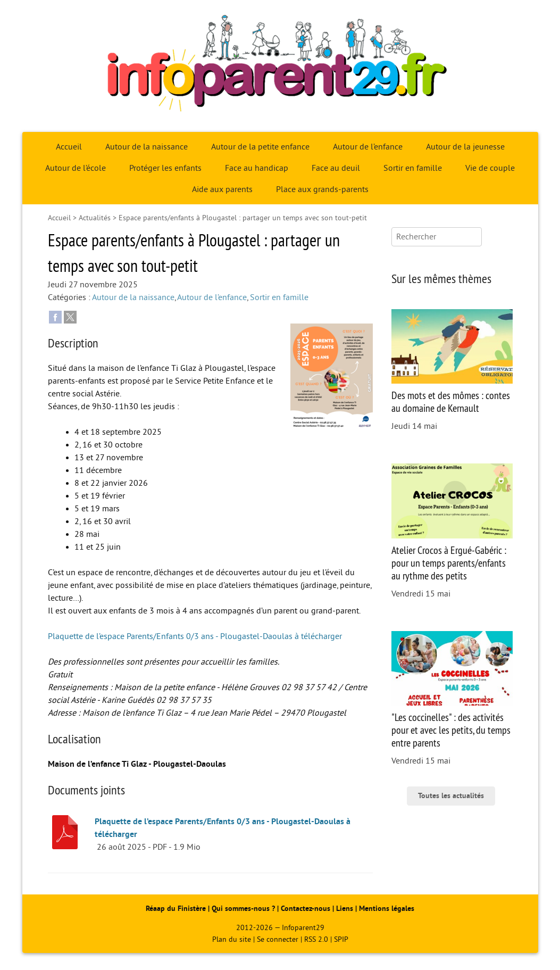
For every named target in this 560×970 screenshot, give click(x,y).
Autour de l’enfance (368, 147)
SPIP (341, 939)
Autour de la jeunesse (465, 147)
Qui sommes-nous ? (244, 909)
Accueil (69, 147)
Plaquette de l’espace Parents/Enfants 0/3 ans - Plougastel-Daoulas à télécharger (195, 636)
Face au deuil (336, 168)
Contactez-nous (306, 909)
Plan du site (232, 939)
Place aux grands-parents (322, 189)
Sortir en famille (413, 168)
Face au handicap (257, 168)
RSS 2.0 (316, 939)
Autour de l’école (76, 168)
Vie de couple (490, 168)
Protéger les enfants (165, 168)
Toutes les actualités (451, 796)
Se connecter (278, 939)
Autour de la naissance (147, 147)
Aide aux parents (222, 189)
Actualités (95, 218)
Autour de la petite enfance (260, 147)
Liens (345, 909)
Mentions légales (387, 909)
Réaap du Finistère (176, 909)
